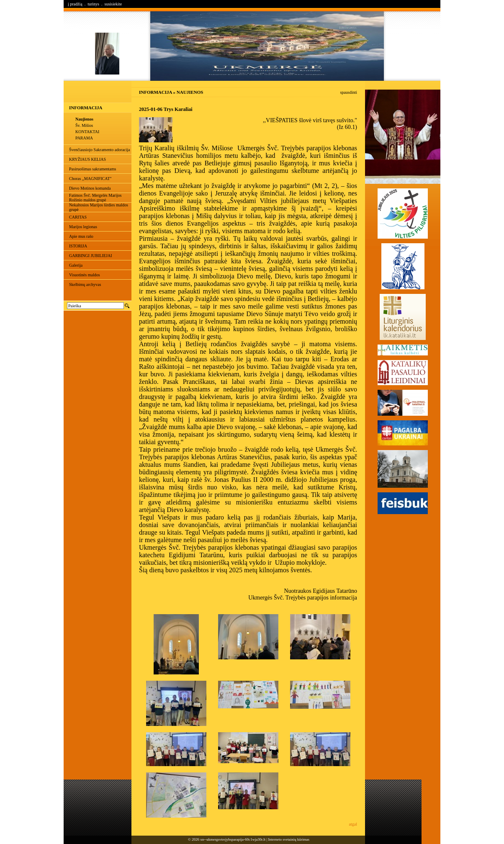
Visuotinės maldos (85, 275)
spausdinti (348, 92)
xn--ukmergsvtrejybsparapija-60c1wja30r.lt (233, 839)
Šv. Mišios (84, 125)
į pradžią (75, 4)
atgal (353, 824)
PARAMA (84, 138)
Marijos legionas (83, 227)
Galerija (76, 265)
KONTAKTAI (87, 132)
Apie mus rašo (81, 236)
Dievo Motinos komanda (90, 188)
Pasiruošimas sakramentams (93, 169)
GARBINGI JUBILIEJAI (91, 256)
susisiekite (113, 4)
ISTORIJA (78, 246)
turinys (93, 4)
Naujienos (84, 119)
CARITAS (78, 217)
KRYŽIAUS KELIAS (87, 159)
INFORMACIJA (86, 108)
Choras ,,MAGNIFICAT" (90, 179)
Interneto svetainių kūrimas (289, 839)
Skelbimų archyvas (85, 284)
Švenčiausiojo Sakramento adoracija (100, 150)
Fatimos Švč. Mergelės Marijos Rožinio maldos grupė (95, 198)
